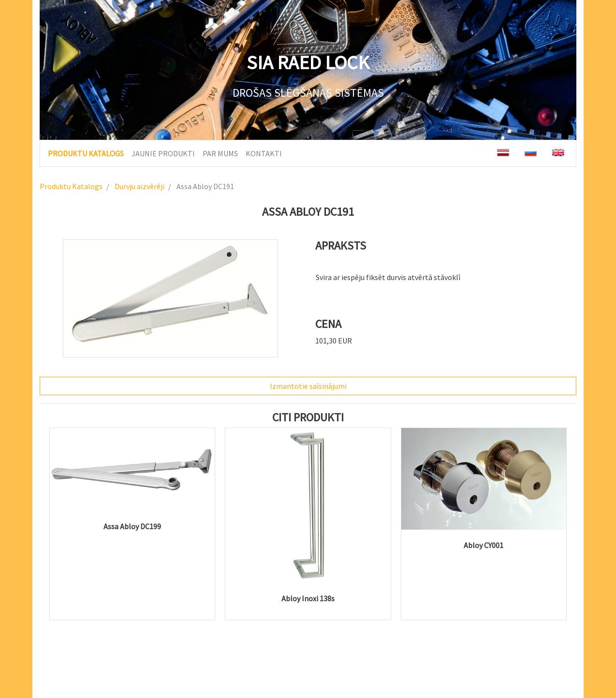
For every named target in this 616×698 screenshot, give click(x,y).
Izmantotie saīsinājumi (308, 386)
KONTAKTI (264, 153)
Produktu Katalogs (71, 186)
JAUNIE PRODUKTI (163, 153)
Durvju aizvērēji (139, 186)
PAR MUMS (220, 153)
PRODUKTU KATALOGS (86, 153)
